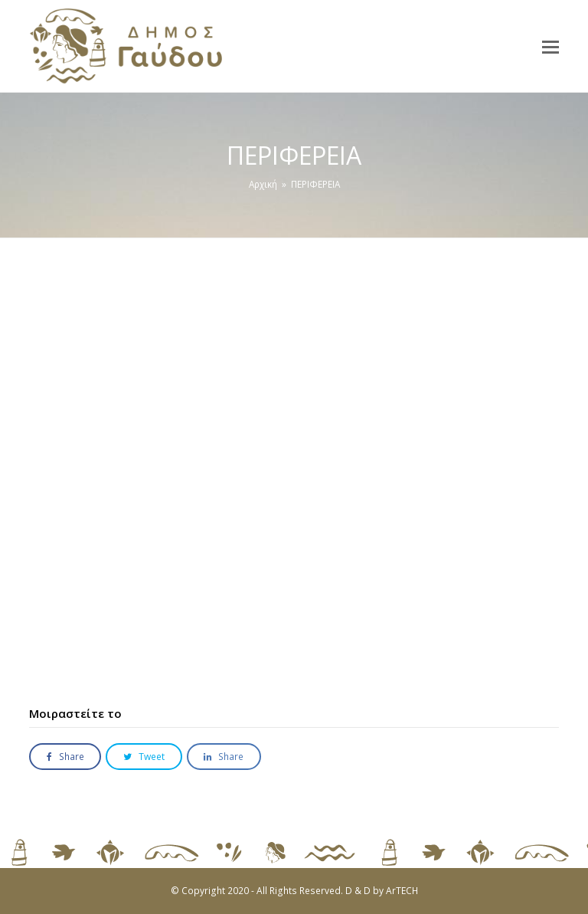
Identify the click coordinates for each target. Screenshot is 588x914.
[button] (550, 46)
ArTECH (402, 891)
